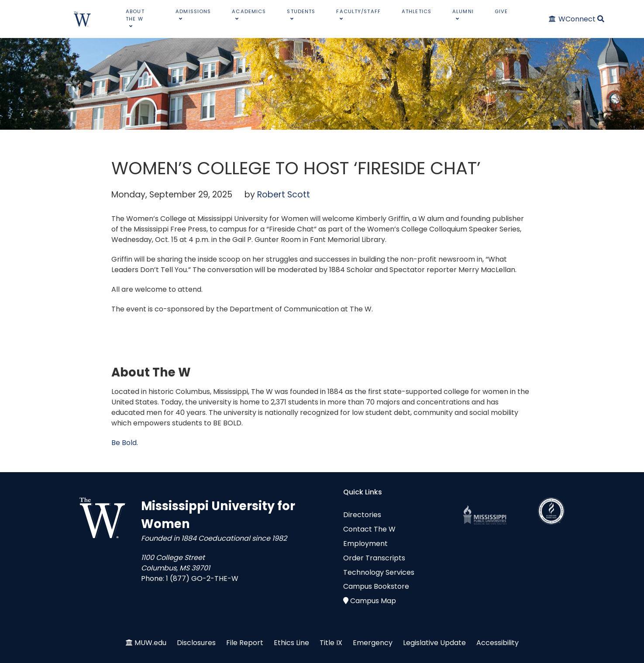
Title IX (331, 643)
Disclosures (196, 643)
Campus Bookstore (376, 586)
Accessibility (498, 643)
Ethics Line (291, 643)
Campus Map (373, 601)
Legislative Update (434, 643)
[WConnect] (573, 19)
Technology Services (379, 572)
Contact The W (369, 529)
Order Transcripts (374, 558)
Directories (362, 515)
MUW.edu (150, 643)
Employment (365, 544)
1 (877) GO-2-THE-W (202, 578)
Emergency (373, 643)
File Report (245, 643)
